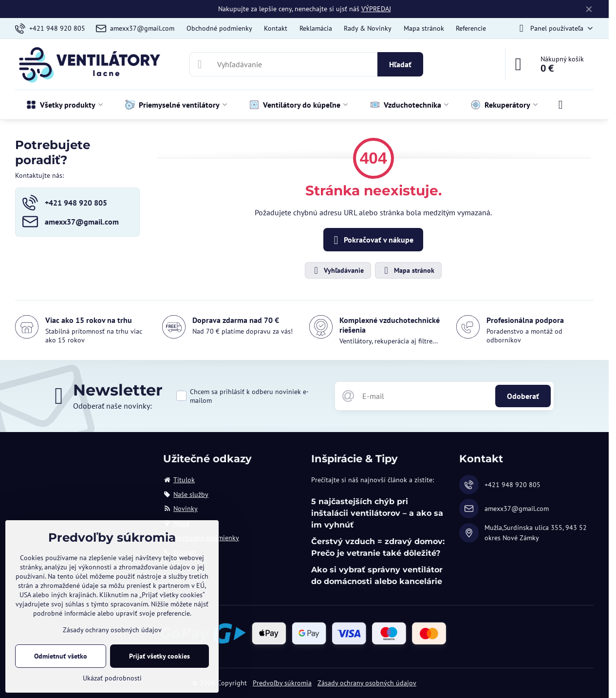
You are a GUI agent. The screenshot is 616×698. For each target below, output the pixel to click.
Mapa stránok (408, 270)
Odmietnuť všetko (61, 656)
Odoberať (523, 396)
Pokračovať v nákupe (372, 240)
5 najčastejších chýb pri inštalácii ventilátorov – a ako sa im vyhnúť (377, 513)
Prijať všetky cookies (159, 656)
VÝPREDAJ (376, 9)
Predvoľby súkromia (282, 683)
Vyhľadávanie (337, 270)
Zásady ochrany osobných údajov (367, 683)
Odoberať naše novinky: (112, 406)
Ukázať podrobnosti (112, 678)
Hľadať (400, 64)
